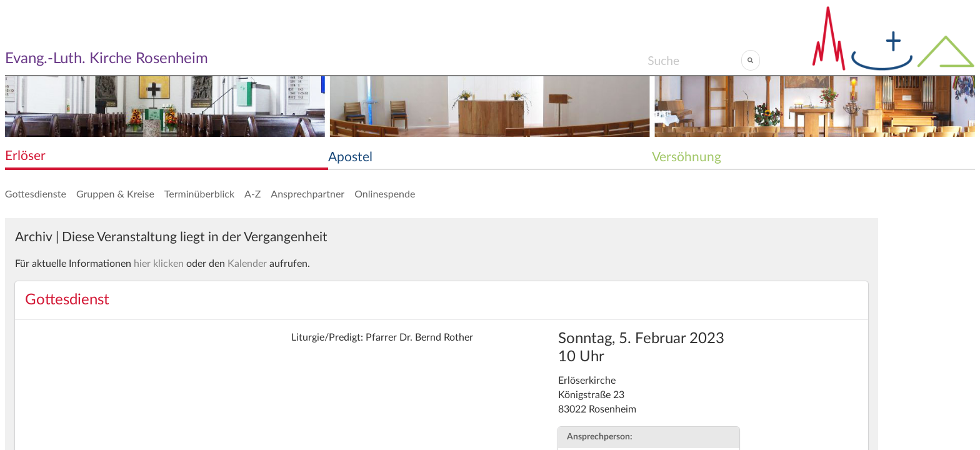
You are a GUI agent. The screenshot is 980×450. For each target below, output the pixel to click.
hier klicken (159, 264)
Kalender (247, 264)
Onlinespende (385, 193)
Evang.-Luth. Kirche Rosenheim (107, 59)
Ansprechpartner (307, 193)
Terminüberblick (199, 193)
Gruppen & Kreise (115, 193)
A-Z (252, 193)
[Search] (694, 60)
